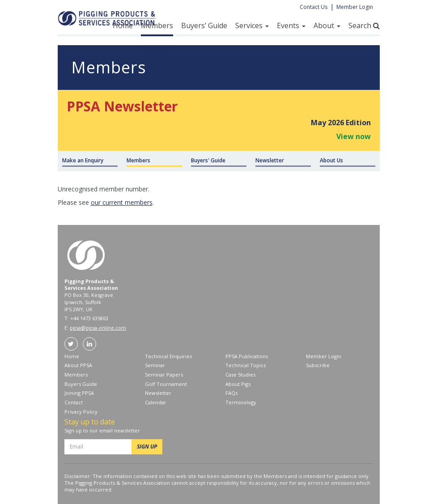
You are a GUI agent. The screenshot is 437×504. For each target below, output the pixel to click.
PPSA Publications (247, 356)
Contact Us (314, 7)
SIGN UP (147, 447)
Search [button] (364, 25)
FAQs (231, 393)
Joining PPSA (79, 393)
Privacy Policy (81, 412)
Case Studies (240, 375)
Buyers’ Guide (204, 25)
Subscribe (318, 365)
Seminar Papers (164, 375)
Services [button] (252, 25)
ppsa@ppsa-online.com (98, 328)
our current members (122, 202)
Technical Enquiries (168, 356)
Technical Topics (246, 365)
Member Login (355, 7)
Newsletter (158, 393)
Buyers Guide (81, 384)
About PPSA (78, 365)
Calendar (156, 402)
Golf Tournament (166, 384)
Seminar (155, 365)
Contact (74, 402)
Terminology (241, 402)
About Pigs (238, 384)
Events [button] (291, 25)
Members (157, 25)
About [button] (327, 25)
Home (123, 25)
